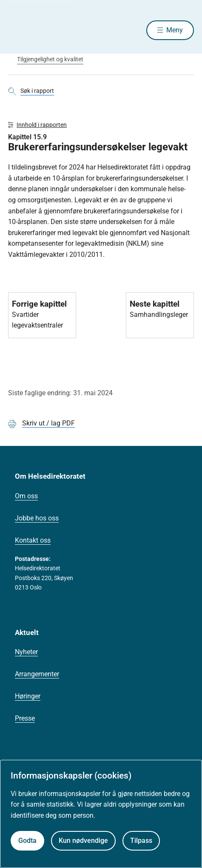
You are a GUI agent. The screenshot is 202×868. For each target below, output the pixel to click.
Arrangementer (37, 674)
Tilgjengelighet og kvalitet (50, 59)
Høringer (28, 696)
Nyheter (26, 652)
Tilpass (141, 841)
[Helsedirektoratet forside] (18, 30)
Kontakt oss (33, 540)
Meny (175, 30)
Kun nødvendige (83, 841)
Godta (27, 841)
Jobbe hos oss (37, 518)
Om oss (26, 496)
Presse (25, 718)
